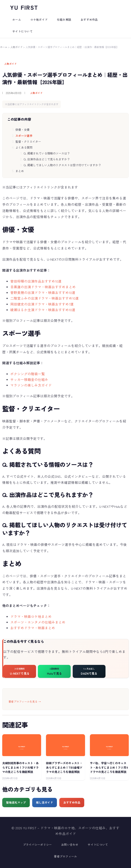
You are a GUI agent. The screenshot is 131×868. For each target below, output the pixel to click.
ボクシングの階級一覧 (28, 374)
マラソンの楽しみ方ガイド (31, 385)
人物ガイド (17, 47)
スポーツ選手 (24, 136)
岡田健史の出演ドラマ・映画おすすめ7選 (42, 304)
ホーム (4, 47)
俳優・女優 (22, 130)
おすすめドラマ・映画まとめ (33, 628)
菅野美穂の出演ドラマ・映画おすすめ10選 (43, 293)
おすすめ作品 (72, 802)
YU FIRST (24, 7)
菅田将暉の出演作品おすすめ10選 (36, 281)
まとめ (20, 171)
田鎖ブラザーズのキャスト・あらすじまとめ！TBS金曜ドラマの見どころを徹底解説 (64, 767)
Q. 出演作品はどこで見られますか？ (47, 159)
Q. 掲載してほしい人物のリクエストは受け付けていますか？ (62, 165)
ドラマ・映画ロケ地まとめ (31, 616)
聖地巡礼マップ (16, 802)
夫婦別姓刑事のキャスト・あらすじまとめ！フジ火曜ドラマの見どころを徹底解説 (20, 767)
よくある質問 (24, 147)
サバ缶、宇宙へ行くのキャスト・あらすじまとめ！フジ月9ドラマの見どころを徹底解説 (109, 767)
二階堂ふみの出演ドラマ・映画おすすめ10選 (45, 298)
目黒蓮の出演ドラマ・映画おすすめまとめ (43, 287)
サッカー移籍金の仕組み (29, 379)
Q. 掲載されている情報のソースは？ (47, 153)
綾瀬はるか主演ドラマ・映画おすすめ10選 (43, 310)
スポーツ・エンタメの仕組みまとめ (38, 622)
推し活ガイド (45, 802)
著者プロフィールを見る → (25, 701)
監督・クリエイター (28, 141)
